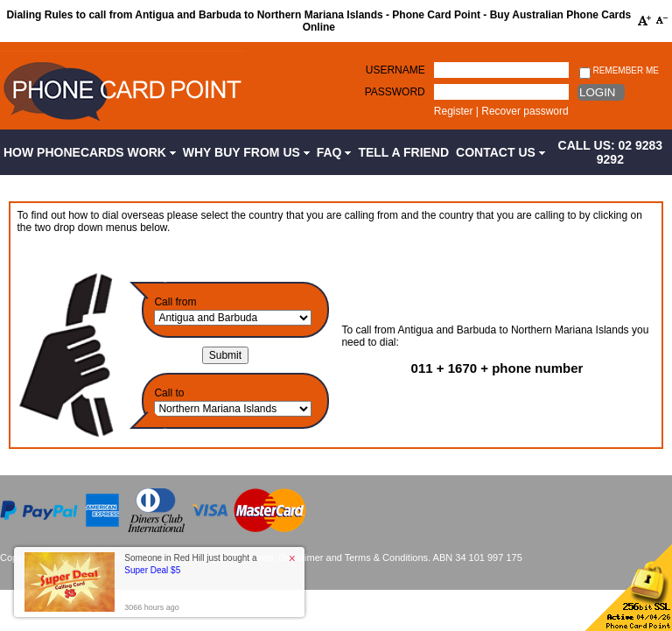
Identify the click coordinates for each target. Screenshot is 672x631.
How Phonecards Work (90, 152)
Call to (169, 393)
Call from (175, 302)
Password (395, 92)
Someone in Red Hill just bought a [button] (190, 564)
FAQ (334, 152)
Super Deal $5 (152, 570)
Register (454, 111)
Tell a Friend (403, 152)
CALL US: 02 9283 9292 (611, 152)
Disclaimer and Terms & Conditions (353, 557)
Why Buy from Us (246, 152)
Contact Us (500, 152)
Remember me (619, 71)
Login (597, 92)
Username (395, 70)
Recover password (525, 111)
